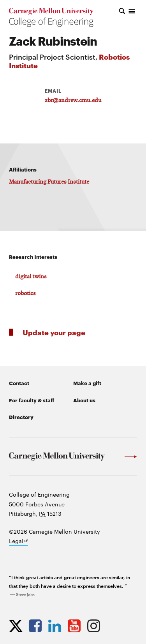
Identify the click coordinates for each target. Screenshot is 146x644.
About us (84, 400)
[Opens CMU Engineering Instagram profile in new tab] (96, 626)
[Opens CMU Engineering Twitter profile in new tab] (18, 626)
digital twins (31, 277)
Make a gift (87, 383)
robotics (26, 294)
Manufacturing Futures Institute (49, 182)
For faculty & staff (32, 400)
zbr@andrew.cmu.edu (73, 101)
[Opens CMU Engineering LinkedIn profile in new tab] (57, 626)
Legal (18, 541)
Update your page (54, 332)
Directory (21, 417)
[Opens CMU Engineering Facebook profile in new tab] (37, 626)
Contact (19, 383)
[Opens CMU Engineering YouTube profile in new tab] (76, 626)
